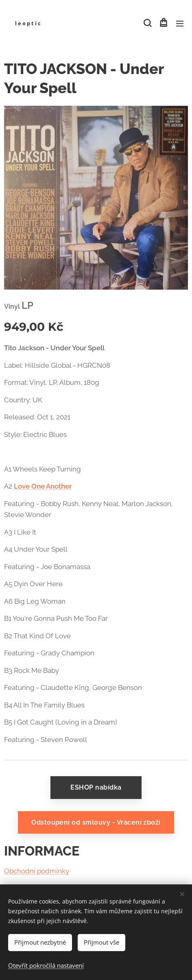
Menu (180, 24)
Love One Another (43, 486)
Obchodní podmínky (37, 871)
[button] (147, 23)
